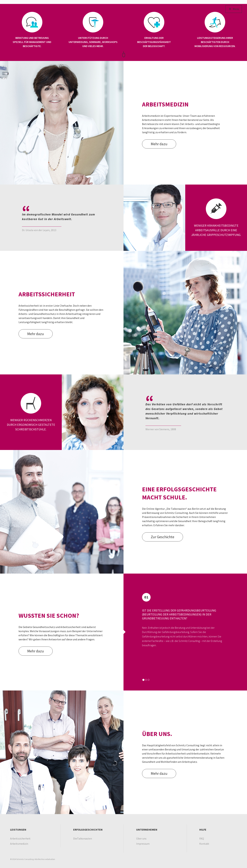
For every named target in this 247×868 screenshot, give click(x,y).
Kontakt (204, 844)
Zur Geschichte (163, 537)
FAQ (202, 838)
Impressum (143, 844)
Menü (234, 9)
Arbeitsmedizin (19, 844)
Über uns (141, 838)
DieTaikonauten (83, 838)
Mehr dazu (159, 144)
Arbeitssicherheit (20, 838)
